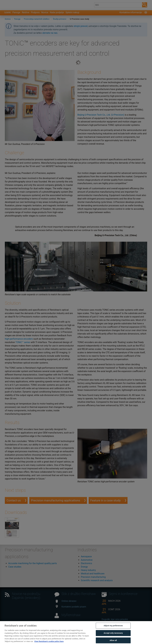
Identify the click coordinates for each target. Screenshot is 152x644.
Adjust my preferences (113, 632)
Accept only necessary (113, 639)
